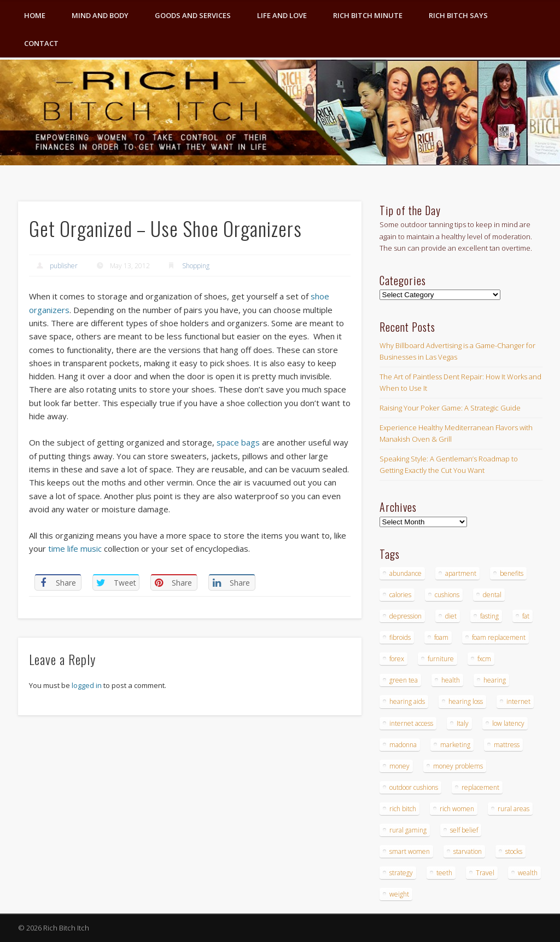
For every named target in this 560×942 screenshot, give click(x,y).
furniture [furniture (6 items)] (441, 659)
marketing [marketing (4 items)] (455, 745)
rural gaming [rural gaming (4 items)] (408, 830)
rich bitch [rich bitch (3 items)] (403, 809)
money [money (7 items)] (399, 766)
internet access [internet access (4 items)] (411, 723)
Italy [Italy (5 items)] (463, 723)
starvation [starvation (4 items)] (468, 851)
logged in (87, 685)
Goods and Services (193, 15)
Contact (41, 43)
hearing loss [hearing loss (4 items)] (466, 701)
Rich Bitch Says (458, 15)
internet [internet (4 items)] (518, 701)
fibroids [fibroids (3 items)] (400, 637)
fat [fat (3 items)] (526, 616)
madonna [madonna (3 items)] (403, 745)
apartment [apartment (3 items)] (461, 573)
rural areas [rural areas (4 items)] (514, 809)
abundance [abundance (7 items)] (406, 573)
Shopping (196, 266)
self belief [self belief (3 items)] (464, 830)
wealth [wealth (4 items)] (528, 873)
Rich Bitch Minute (368, 15)
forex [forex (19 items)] (397, 659)
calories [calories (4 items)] (400, 595)
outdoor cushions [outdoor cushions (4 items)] (414, 787)
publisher (64, 266)
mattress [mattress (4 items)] (507, 745)
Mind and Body (100, 15)
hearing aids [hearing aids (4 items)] (407, 701)
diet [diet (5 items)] (451, 616)
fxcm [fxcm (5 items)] (484, 659)
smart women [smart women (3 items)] (410, 851)
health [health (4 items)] (451, 680)
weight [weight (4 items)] (399, 894)
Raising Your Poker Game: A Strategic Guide (450, 408)
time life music (75, 548)
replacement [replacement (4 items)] (480, 787)
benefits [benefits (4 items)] (512, 573)
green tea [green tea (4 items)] (404, 680)
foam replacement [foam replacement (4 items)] (499, 637)
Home (35, 15)
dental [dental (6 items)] (492, 595)
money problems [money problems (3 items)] (458, 766)
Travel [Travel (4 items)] (485, 873)
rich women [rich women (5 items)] (457, 809)
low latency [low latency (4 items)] (508, 723)
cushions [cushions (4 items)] (447, 595)
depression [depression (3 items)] (406, 616)
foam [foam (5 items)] (441, 637)
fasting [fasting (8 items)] (489, 616)
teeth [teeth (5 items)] (444, 873)
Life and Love (282, 15)
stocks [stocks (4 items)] (514, 851)
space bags (238, 442)
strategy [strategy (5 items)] (401, 873)
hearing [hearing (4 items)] (495, 680)
